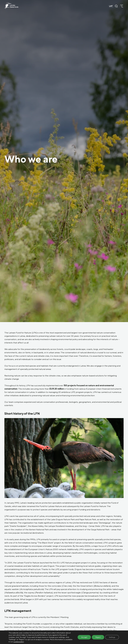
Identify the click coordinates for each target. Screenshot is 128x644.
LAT (111, 6)
